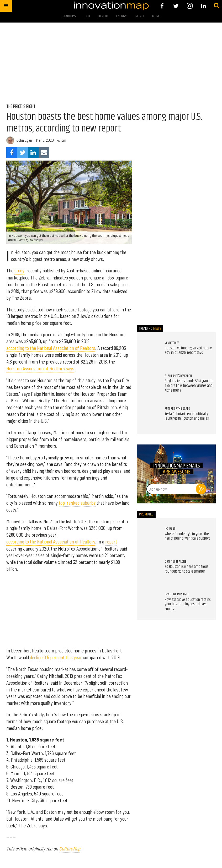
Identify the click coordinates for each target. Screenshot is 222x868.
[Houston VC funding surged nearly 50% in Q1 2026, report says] (148, 352)
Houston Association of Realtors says (40, 369)
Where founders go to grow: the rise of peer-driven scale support (187, 536)
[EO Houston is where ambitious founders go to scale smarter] (148, 570)
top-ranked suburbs (77, 503)
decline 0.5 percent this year (56, 657)
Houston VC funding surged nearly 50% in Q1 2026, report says (188, 351)
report (111, 542)
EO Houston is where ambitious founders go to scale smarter (186, 569)
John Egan (24, 140)
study (19, 271)
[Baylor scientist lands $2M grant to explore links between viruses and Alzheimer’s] (148, 384)
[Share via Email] (44, 153)
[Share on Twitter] (22, 153)
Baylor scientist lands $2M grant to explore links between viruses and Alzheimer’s (189, 386)
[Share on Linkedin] (33, 153)
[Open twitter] (176, 6)
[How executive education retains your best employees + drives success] (148, 603)
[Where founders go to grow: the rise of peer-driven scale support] (148, 537)
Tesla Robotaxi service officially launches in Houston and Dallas (187, 416)
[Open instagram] (190, 6)
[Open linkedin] (203, 6)
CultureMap (70, 849)
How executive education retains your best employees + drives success (188, 604)
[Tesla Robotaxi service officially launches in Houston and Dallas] (148, 417)
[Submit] (216, 6)
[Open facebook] (162, 6)
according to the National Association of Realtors (51, 348)
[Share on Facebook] (12, 153)
